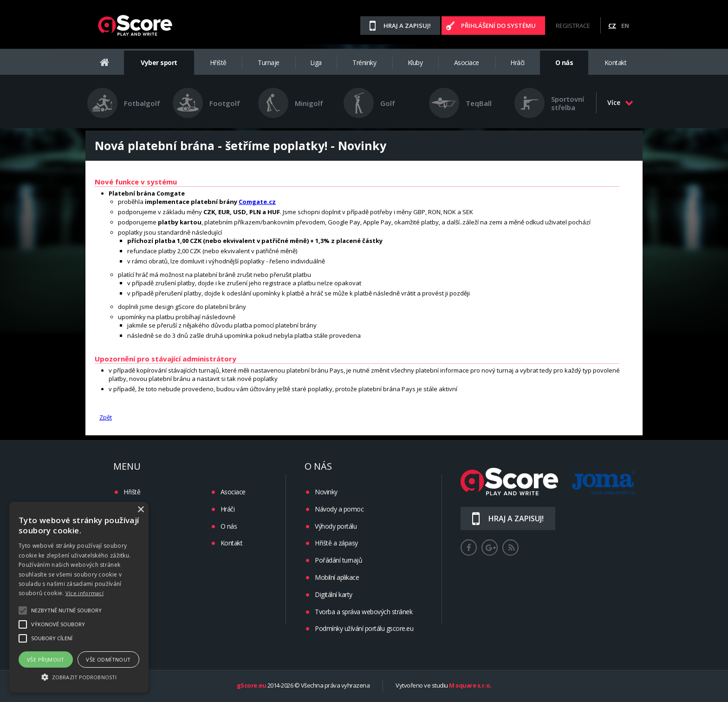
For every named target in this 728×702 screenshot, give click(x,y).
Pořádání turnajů (338, 560)
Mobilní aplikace (337, 577)
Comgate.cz (257, 202)
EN (625, 26)
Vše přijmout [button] (46, 659)
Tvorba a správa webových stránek (364, 612)
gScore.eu (252, 686)
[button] (79, 676)
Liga (316, 62)
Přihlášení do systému (498, 26)
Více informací (84, 593)
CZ (612, 26)
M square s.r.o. (470, 686)
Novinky (326, 492)
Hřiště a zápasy (336, 543)
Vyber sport (159, 62)
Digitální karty (334, 594)
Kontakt (616, 62)
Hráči (517, 62)
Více (620, 102)
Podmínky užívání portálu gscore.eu (364, 628)
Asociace (467, 62)
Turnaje (269, 62)
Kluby (415, 62)
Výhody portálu (336, 526)
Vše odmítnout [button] (108, 659)
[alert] (79, 597)
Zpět (106, 417)
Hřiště (218, 62)
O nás (564, 62)
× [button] (140, 510)
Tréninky (364, 62)
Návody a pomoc (339, 509)
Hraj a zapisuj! (407, 26)
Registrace (573, 26)
